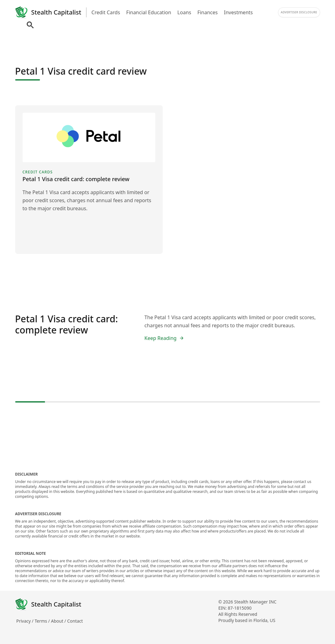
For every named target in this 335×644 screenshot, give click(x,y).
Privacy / (26, 621)
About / (59, 621)
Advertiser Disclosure (299, 12)
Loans (184, 12)
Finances (208, 12)
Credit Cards (106, 12)
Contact (75, 621)
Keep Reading (164, 338)
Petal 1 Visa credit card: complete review (67, 324)
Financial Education (149, 12)
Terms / (43, 621)
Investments (238, 12)
